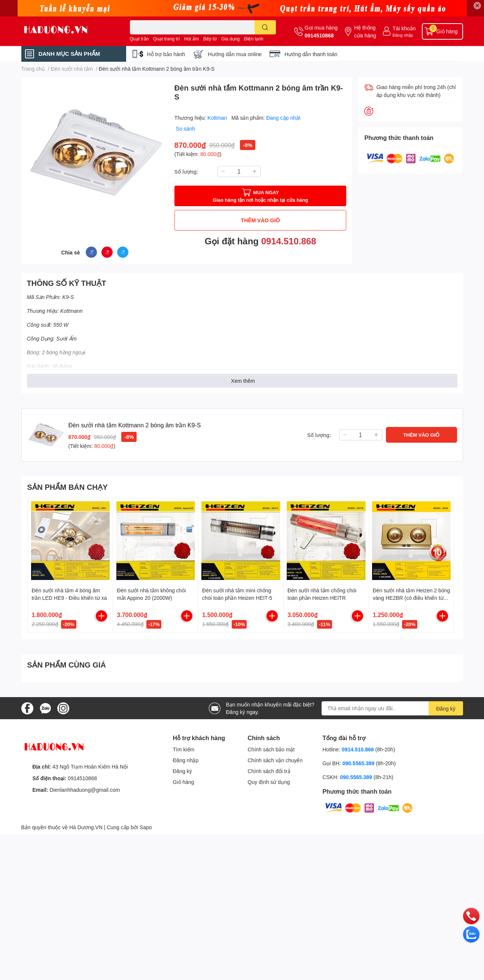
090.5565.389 (359, 763)
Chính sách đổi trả (269, 771)
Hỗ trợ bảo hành (166, 54)
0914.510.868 (289, 241)
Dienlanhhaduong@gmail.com (85, 790)
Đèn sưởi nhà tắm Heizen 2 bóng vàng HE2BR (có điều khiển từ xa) (412, 598)
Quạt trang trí (166, 39)
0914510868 (319, 35)
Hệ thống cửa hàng (365, 31)
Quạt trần (139, 39)
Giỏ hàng (184, 782)
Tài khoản (404, 28)
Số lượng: (186, 172)
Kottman (218, 118)
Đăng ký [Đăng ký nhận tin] (446, 709)
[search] (265, 27)
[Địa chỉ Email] (392, 708)
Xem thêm (243, 381)
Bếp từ (210, 39)
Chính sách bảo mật (271, 749)
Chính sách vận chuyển (275, 760)
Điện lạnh (254, 39)
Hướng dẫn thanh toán (311, 54)
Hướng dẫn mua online (235, 54)
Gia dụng (230, 39)
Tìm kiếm (184, 749)
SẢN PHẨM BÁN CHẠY (68, 487)
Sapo (146, 827)
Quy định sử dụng (269, 782)
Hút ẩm (191, 39)
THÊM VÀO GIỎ (261, 220)
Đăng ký (182, 771)
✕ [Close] (477, 5)
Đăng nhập (403, 35)
